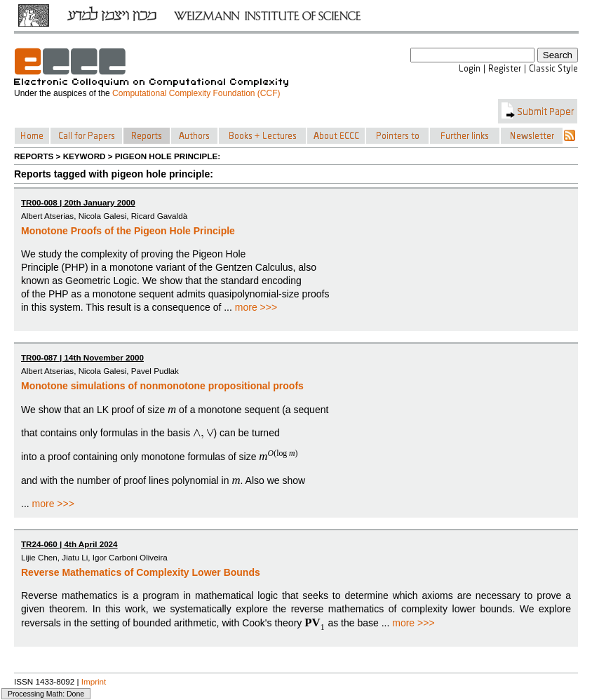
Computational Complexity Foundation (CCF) (196, 93)
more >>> (256, 307)
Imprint (94, 681)
